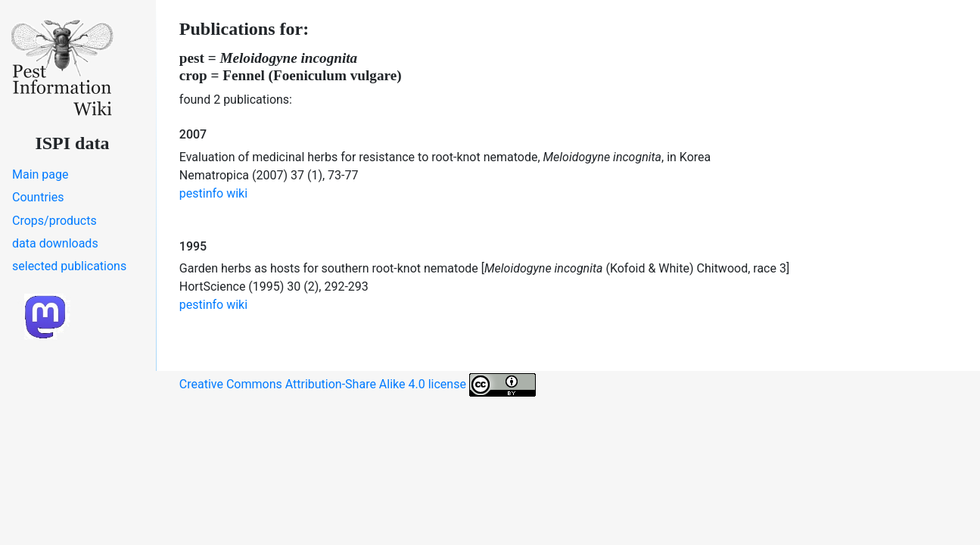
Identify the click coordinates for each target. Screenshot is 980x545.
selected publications (69, 266)
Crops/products (54, 221)
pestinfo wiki (213, 193)
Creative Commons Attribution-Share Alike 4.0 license (358, 385)
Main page (40, 174)
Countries (38, 197)
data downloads (55, 243)
